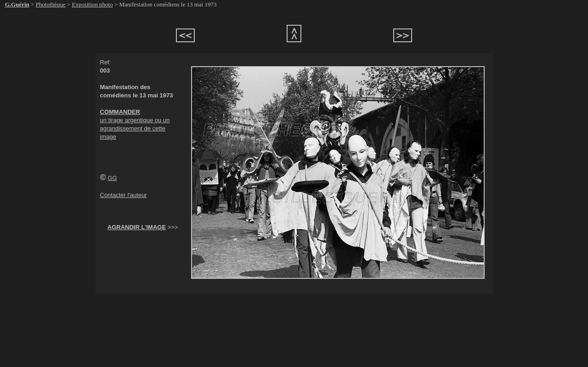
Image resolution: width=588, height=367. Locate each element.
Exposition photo (92, 4)
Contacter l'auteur (124, 195)
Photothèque (51, 4)
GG (112, 178)
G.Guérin (17, 4)
